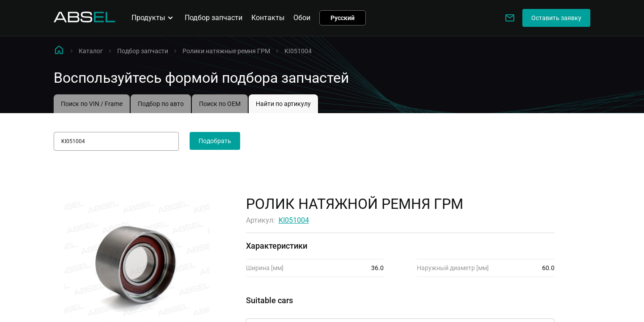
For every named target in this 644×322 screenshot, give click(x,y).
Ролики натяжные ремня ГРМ (226, 51)
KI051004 (294, 220)
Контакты (268, 18)
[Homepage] (85, 20)
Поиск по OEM (220, 104)
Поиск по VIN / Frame (92, 104)
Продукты (154, 18)
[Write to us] (510, 18)
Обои (302, 18)
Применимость (271, 311)
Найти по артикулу (283, 104)
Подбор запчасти (214, 18)
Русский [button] (343, 18)
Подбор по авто (161, 104)
